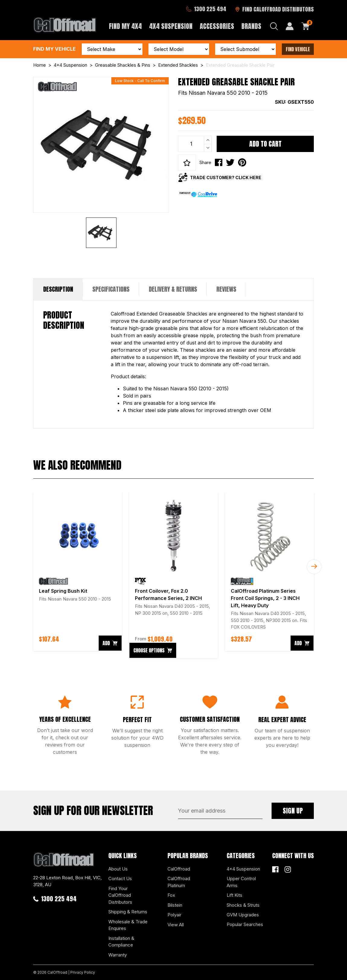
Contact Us (120, 879)
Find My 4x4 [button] (125, 26)
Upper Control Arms (241, 882)
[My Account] (290, 26)
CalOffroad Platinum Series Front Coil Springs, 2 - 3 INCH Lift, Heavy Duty (265, 598)
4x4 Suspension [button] (171, 26)
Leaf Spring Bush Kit (63, 591)
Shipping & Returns (128, 912)
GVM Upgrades (243, 915)
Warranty (118, 955)
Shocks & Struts (243, 905)
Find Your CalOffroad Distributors (120, 895)
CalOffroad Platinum (179, 882)
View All (176, 925)
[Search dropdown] (274, 26)
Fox (171, 895)
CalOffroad (179, 869)
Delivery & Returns (173, 289)
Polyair (174, 915)
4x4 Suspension (243, 869)
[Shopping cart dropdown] (306, 26)
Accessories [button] (217, 26)
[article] (78, 572)
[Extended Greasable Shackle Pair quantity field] (195, 144)
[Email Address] (220, 811)
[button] (187, 163)
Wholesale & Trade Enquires (128, 925)
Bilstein (175, 905)
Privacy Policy (83, 972)
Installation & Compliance (121, 942)
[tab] (58, 289)
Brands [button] (251, 26)
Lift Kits (234, 895)
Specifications (111, 289)
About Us (118, 869)
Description (58, 289)
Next (314, 567)
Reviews (226, 289)
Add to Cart (265, 144)
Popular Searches (245, 924)
